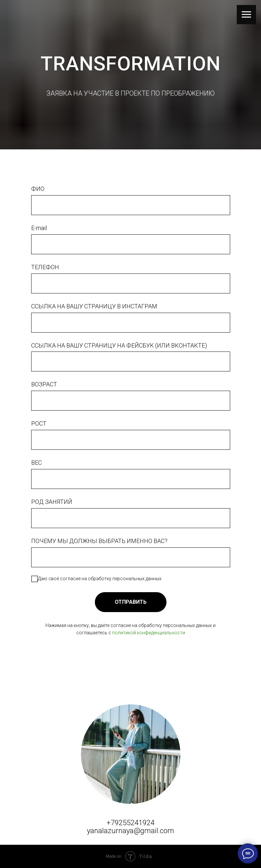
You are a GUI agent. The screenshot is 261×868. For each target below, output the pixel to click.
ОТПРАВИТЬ (131, 602)
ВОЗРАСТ (44, 384)
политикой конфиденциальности (149, 633)
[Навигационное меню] (246, 15)
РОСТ (39, 423)
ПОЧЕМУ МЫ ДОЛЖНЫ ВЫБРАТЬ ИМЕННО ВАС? (99, 541)
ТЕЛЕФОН (45, 267)
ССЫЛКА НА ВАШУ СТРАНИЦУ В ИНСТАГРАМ (94, 306)
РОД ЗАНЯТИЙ (52, 502)
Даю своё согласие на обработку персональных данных (96, 579)
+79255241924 (130, 823)
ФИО (38, 189)
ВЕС (36, 463)
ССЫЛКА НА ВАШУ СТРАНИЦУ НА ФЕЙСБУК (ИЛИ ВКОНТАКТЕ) (119, 345)
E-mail (39, 228)
